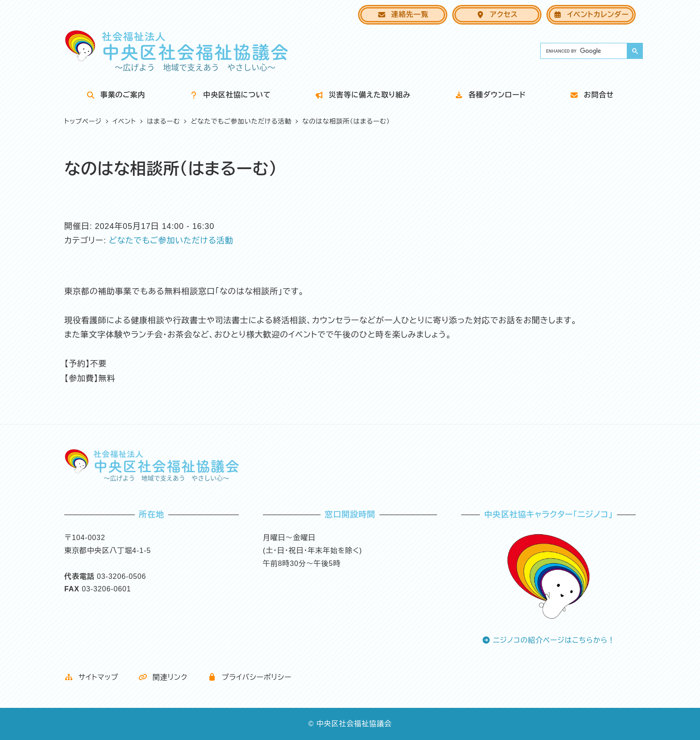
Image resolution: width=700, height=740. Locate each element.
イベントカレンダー (591, 15)
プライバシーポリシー (250, 677)
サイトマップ (91, 677)
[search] (583, 51)
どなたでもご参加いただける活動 (171, 241)
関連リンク (163, 677)
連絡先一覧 (403, 15)
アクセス (497, 15)
